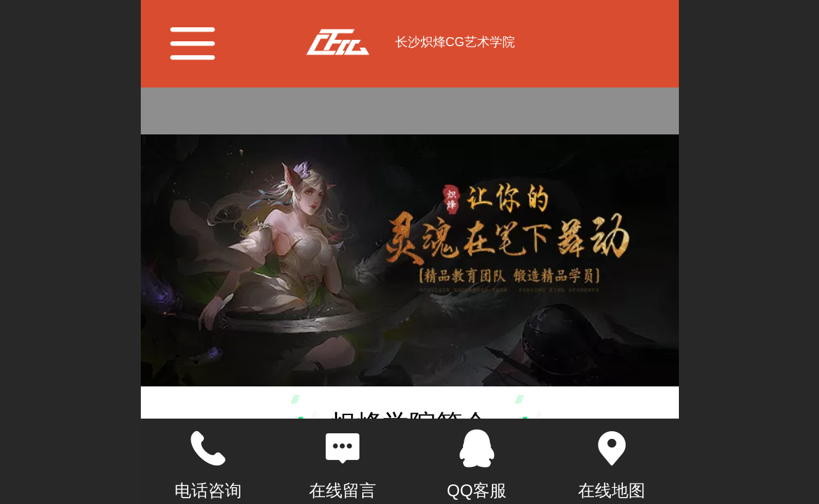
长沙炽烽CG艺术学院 (455, 42)
